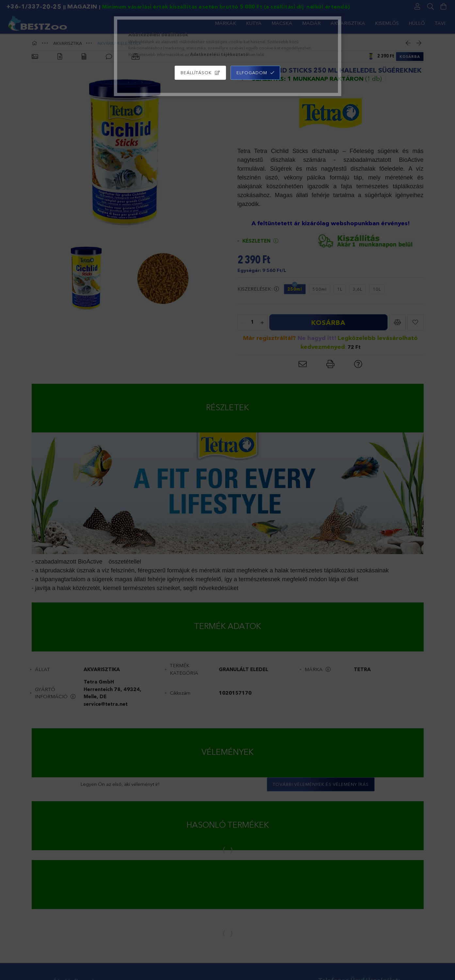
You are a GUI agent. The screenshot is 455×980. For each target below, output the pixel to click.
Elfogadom (252, 73)
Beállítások (196, 73)
